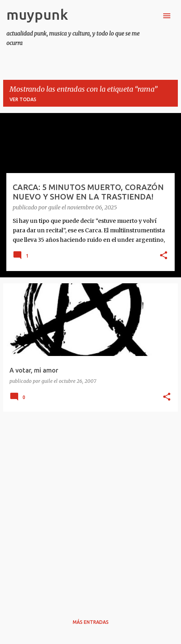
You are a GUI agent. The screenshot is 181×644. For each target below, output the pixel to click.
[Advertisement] (90, 508)
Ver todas (23, 99)
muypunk (37, 14)
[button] (164, 256)
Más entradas (91, 622)
